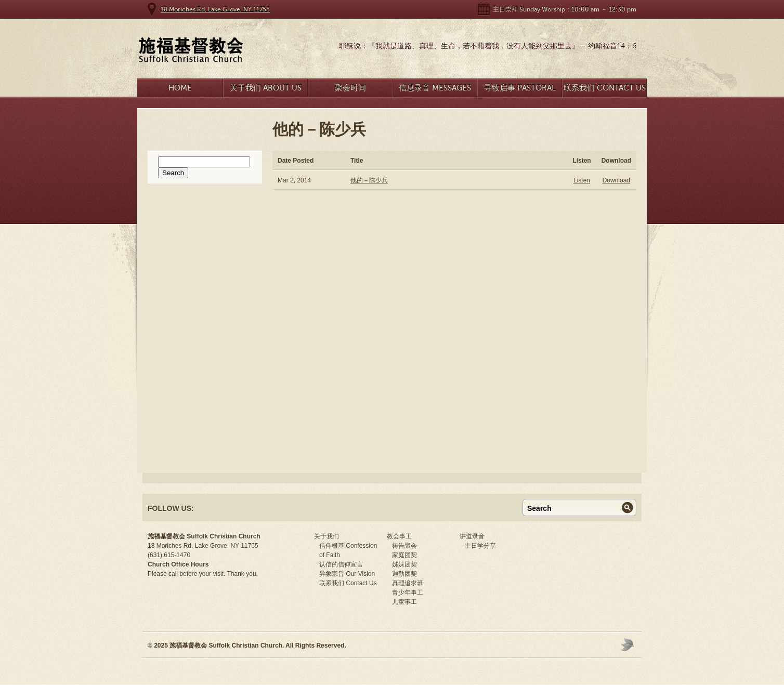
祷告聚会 (404, 546)
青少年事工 (408, 592)
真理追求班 (408, 583)
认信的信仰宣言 (341, 564)
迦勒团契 (404, 574)
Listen (582, 180)
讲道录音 (472, 536)
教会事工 (399, 536)
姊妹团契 (404, 564)
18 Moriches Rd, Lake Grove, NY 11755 (215, 9)
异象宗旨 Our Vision (347, 574)
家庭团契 (404, 555)
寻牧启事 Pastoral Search (520, 90)
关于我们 (326, 536)
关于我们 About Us (266, 88)
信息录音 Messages (435, 88)
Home (180, 88)
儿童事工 (404, 602)
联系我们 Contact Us (605, 88)
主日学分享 (480, 546)
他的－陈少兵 (369, 180)
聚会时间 (350, 88)
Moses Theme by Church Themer (629, 644)
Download (616, 180)
